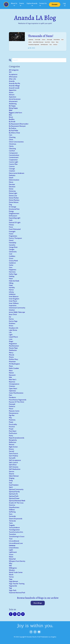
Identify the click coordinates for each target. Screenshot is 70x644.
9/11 (10, 72)
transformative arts (16, 532)
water (11, 557)
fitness (11, 225)
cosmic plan (13, 164)
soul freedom (14, 485)
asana (11, 92)
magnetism (13, 344)
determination (14, 180)
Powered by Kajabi (35, 641)
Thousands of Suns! (41, 36)
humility (12, 287)
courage (12, 169)
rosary (11, 449)
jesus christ (47, 42)
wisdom (12, 570)
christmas (13, 144)
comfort (12, 151)
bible (11, 110)
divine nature (14, 202)
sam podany (13, 456)
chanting (12, 137)
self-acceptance (15, 460)
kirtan (11, 326)
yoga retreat (13, 581)
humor (11, 290)
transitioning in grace (17, 536)
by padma (13, 128)
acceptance (13, 74)
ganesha (12, 245)
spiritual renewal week (17, 501)
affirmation (13, 77)
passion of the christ (17, 402)
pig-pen (12, 415)
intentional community (17, 308)
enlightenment (14, 213)
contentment (14, 157)
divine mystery (14, 200)
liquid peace (13, 337)
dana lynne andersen (17, 173)
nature (11, 373)
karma (11, 319)
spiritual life (13, 494)
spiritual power (14, 498)
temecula (12, 521)
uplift (11, 550)
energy (11, 211)
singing (12, 478)
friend (11, 240)
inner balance (14, 296)
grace (11, 258)
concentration (14, 155)
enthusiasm (13, 216)
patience (12, 406)
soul (10, 483)
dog (10, 204)
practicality (13, 424)
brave (11, 117)
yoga (11, 579)
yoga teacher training (17, 584)
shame (11, 474)
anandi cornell (14, 88)
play (10, 418)
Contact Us (43, 4)
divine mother (57, 39)
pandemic (13, 397)
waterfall (12, 559)
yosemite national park (17, 593)
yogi (10, 588)
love (11, 339)
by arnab (12, 122)
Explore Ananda (32, 4)
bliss (10, 115)
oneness (12, 386)
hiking (11, 283)
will (10, 566)
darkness (12, 175)
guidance (12, 263)
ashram (12, 95)
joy (10, 317)
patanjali (12, 404)
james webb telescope (38, 42)
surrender (12, 516)
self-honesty (14, 467)
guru (11, 267)
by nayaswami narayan (17, 126)
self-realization (44, 44)
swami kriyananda (16, 519)
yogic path (13, 590)
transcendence (14, 527)
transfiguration (14, 530)
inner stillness (14, 303)
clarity (11, 146)
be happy (12, 106)
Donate (55, 4)
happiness (13, 270)
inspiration (13, 305)
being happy (13, 108)
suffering (12, 512)
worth (11, 575)
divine (11, 189)
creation (12, 171)
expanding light (15, 218)
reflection (13, 442)
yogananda (13, 586)
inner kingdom (14, 299)
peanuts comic (14, 411)
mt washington (14, 364)
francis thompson (15, 238)
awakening (31, 39)
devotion (12, 187)
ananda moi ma (15, 83)
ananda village (14, 86)
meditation (13, 350)
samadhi (12, 458)
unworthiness (14, 548)
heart (11, 279)
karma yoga (13, 321)
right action (13, 447)
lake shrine (13, 330)
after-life (12, 79)
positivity (12, 420)
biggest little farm (16, 113)
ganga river (13, 247)
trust (11, 539)
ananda (12, 81)
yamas (11, 577)
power (11, 422)
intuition (12, 310)
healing (12, 276)
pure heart (13, 431)
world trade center (16, 572)
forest (11, 234)
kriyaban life (14, 328)
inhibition (12, 294)
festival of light (15, 222)
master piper (13, 348)
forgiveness (13, 236)
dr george (13, 207)
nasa (57, 42)
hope (11, 285)
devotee (12, 184)
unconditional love (16, 543)
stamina (12, 505)
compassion (13, 153)
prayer (11, 429)
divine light (50, 39)
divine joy (12, 191)
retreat (12, 445)
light (11, 335)
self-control (13, 462)
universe (55, 44)
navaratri (12, 375)
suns (51, 44)
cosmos (44, 39)
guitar (11, 265)
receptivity (13, 440)
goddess (12, 256)
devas (11, 182)
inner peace (13, 301)
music (11, 366)
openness (12, 391)
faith (11, 220)
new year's (13, 379)
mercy (11, 353)
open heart (13, 388)
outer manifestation (16, 393)
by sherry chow (14, 133)
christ (11, 139)
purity (11, 436)
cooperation (13, 160)
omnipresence (14, 384)
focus (11, 227)
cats (11, 135)
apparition (13, 90)
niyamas (12, 382)
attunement (13, 101)
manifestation (14, 346)
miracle (12, 355)
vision (11, 554)
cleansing (12, 148)
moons (53, 42)
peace (11, 409)
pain (10, 395)
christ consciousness (16, 142)
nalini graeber (14, 368)
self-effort (13, 465)
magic (11, 341)
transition (12, 534)
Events (22, 4)
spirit (11, 487)
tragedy (12, 525)
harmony (12, 272)
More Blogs (38, 603)
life (10, 332)
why (11, 563)
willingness (13, 568)
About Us (14, 4)
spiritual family (14, 492)
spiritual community (16, 489)
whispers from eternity (17, 561)
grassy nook (13, 261)
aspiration (13, 97)
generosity (13, 252)
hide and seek (14, 281)
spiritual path (14, 496)
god (62, 39)
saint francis (13, 453)
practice (12, 427)
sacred (11, 451)
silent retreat (14, 476)
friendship (13, 243)
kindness (12, 323)
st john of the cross (16, 503)
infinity (30, 42)
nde (10, 377)
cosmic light (38, 39)
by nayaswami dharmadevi (19, 124)
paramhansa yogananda (34, 44)
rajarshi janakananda (17, 438)
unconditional (14, 541)
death (11, 178)
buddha (12, 119)
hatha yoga (13, 274)
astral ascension (15, 99)
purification (13, 433)
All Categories (14, 70)
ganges (12, 249)
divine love (13, 196)
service (12, 471)
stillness (12, 510)
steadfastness (14, 507)
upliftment (13, 552)
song (11, 480)
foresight (12, 231)
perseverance (14, 413)
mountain (12, 362)
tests (11, 523)
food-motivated (15, 229)
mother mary (13, 359)
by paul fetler (14, 130)
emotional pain (14, 209)
